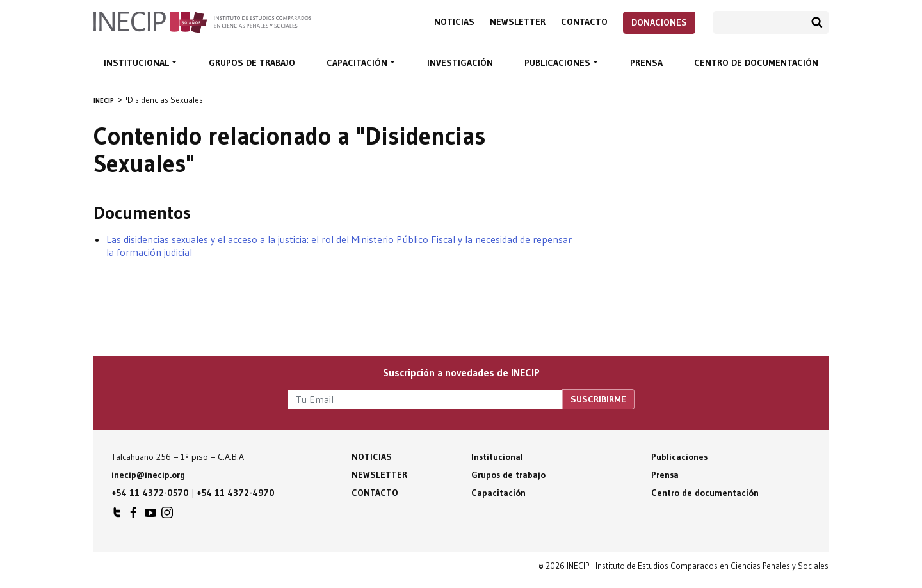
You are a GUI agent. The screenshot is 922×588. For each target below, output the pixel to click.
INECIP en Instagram (167, 516)
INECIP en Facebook (134, 516)
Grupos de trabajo (252, 63)
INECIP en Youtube (150, 516)
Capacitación (358, 63)
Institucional (138, 63)
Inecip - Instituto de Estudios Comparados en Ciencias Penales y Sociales (202, 21)
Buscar (817, 22)
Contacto (584, 22)
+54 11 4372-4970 (236, 493)
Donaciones (659, 22)
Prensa (646, 63)
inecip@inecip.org (148, 475)
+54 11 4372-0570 (150, 493)
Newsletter (518, 22)
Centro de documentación (756, 63)
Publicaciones (559, 63)
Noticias (454, 22)
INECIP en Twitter (117, 516)
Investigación (460, 63)
